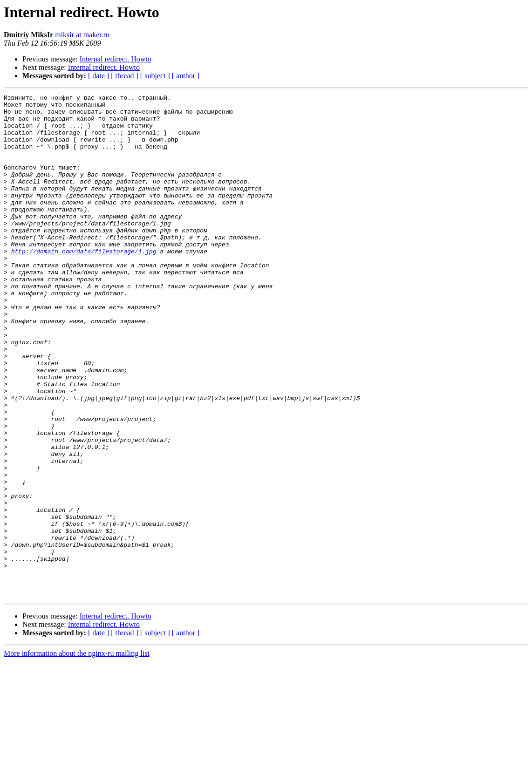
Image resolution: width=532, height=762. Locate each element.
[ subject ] (155, 76)
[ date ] (99, 76)
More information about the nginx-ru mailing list (77, 754)
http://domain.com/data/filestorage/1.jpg (84, 283)
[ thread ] (125, 76)
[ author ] (186, 76)
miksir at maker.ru (82, 35)
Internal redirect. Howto (116, 59)
